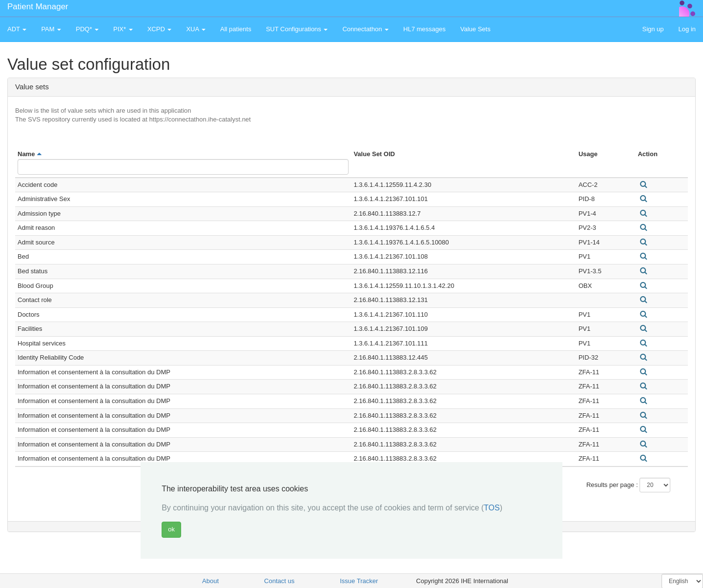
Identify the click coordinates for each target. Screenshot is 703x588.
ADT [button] (17, 29)
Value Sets (476, 29)
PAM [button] (51, 29)
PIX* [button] (123, 29)
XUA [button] (196, 29)
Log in (687, 29)
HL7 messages (424, 29)
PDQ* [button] (87, 29)
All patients (236, 29)
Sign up (653, 29)
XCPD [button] (160, 29)
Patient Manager (38, 7)
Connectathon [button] (365, 29)
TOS (492, 508)
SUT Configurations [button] (297, 29)
